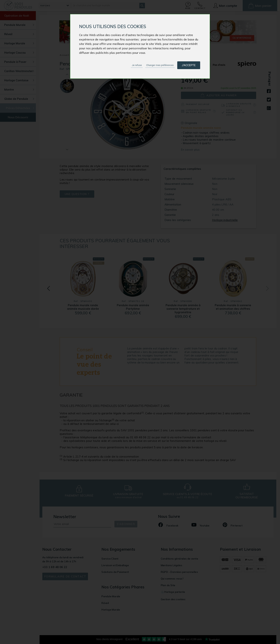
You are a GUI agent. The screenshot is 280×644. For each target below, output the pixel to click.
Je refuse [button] (137, 65)
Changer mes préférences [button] (160, 65)
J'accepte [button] (189, 65)
